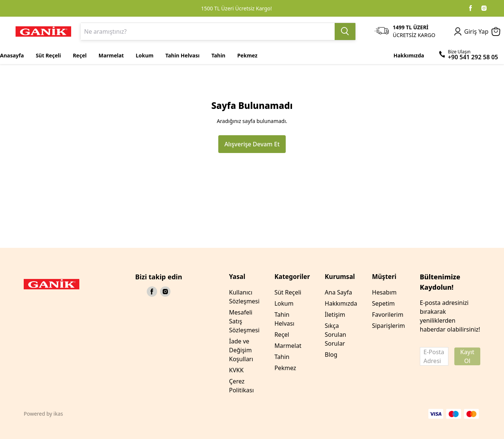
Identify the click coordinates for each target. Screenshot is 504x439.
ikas (58, 414)
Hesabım (384, 292)
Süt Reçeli (288, 292)
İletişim (335, 315)
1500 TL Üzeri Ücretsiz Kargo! (236, 8)
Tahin (282, 357)
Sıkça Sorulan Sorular (335, 335)
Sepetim (384, 303)
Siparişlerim (389, 326)
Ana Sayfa (338, 292)
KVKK (236, 370)
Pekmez (285, 368)
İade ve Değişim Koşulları (241, 350)
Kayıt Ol (467, 356)
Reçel (282, 335)
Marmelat (288, 346)
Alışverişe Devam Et (252, 144)
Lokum (284, 303)
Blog (331, 355)
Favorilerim (388, 315)
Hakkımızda (341, 303)
